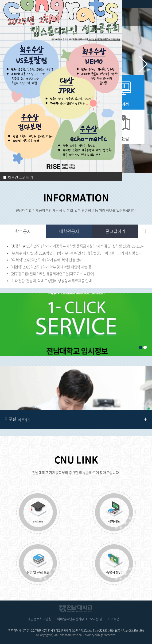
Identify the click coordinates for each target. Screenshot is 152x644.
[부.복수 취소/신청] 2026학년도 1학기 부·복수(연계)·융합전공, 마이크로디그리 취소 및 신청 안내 (78, 253)
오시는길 (96, 619)
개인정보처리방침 (39, 619)
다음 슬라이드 (143, 64)
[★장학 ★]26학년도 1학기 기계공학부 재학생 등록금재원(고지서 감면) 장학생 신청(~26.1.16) (77, 246)
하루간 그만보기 (21, 177)
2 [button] (145, 347)
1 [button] (141, 347)
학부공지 (23, 231)
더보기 (145, 231)
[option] (76, 324)
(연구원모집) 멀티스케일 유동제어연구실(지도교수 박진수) (52, 274)
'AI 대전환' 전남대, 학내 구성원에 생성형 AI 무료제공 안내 (51, 281)
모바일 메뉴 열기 (145, 17)
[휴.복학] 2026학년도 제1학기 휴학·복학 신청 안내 (47, 260)
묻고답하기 (115, 231)
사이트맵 (114, 619)
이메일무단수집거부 (70, 619)
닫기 (118, 177)
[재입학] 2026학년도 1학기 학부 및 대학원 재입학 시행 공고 (53, 267)
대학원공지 (69, 231)
